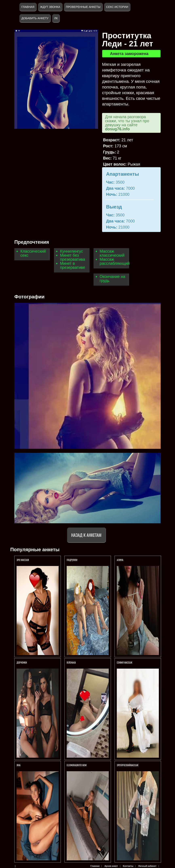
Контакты (128, 866)
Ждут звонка (50, 7)
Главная (28, 7)
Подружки (72, 560)
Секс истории (117, 7)
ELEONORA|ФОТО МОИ (77, 765)
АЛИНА (120, 560)
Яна (18, 765)
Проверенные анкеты (83, 7)
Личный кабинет (147, 866)
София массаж (125, 662)
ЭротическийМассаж (128, 765)
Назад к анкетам (86, 535)
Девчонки (22, 662)
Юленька (71, 662)
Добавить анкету (35, 18)
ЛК (56, 18)
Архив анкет (111, 866)
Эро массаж (23, 560)
